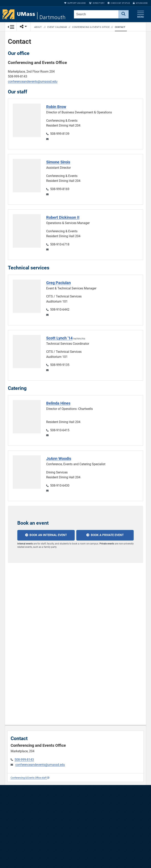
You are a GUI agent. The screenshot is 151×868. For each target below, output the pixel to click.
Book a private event (107, 535)
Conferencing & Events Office (91, 27)
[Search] (123, 14)
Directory (97, 3)
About (38, 27)
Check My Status (119, 3)
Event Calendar (57, 27)
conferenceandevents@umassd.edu (33, 82)
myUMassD (140, 3)
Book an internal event (48, 535)
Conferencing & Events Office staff (30, 778)
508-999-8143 (24, 760)
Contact (120, 27)
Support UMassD (75, 3)
